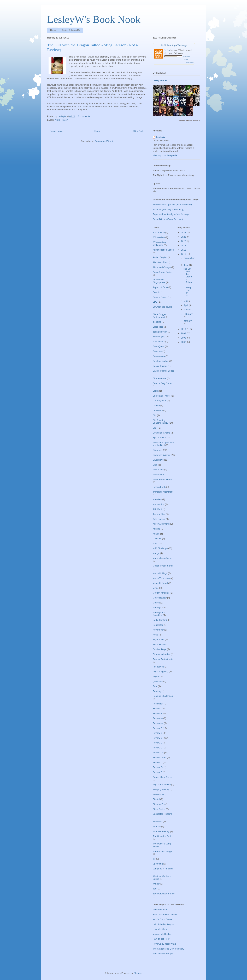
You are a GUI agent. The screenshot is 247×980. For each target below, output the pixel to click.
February (188, 314)
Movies (156, 603)
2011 (184, 254)
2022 (184, 233)
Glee (155, 465)
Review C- (158, 748)
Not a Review (62, 120)
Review (156, 708)
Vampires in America (163, 869)
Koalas (156, 534)
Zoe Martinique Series (164, 894)
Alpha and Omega (162, 267)
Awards (156, 292)
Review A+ (158, 723)
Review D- (158, 767)
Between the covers (162, 307)
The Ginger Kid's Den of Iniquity (168, 949)
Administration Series (163, 250)
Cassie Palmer (160, 366)
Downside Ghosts (161, 433)
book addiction (160, 332)
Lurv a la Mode (160, 929)
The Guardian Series (163, 836)
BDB (155, 302)
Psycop (156, 676)
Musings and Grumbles (159, 614)
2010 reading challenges (159, 244)
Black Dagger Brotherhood (159, 316)
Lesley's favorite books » (189, 121)
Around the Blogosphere (159, 281)
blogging (157, 322)
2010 (184, 329)
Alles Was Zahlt (160, 262)
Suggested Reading (162, 814)
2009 (184, 333)
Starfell (156, 799)
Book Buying (159, 337)
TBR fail (157, 826)
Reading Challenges (163, 696)
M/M (155, 543)
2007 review (159, 233)
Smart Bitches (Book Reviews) (168, 219)
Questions (158, 681)
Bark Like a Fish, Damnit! (165, 915)
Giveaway (158, 450)
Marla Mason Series (163, 558)
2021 (184, 237)
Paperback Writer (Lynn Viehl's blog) (171, 214)
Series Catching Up (71, 30)
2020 (184, 241)
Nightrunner (158, 639)
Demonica (158, 411)
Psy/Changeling (160, 672)
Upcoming (158, 864)
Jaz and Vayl (159, 514)
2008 (184, 338)
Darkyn (156, 406)
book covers (159, 342)
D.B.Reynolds (159, 401)
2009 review (159, 237)
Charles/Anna (159, 378)
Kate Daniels (159, 519)
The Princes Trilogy (162, 851)
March (187, 310)
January (188, 321)
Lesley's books (160, 80)
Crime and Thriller (161, 396)
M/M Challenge (160, 548)
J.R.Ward (157, 509)
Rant (155, 686)
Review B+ (158, 738)
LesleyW (161, 137)
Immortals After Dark (163, 492)
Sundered (157, 821)
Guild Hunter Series (162, 479)
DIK (155, 415)
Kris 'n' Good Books (162, 919)
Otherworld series (161, 654)
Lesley (167, 50)
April (186, 305)
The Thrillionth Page (163, 954)
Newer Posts (56, 131)
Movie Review (160, 598)
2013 (184, 246)
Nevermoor (158, 630)
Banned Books (160, 297)
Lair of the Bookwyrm (163, 924)
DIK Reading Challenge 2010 (160, 422)
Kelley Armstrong (161, 524)
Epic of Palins (159, 438)
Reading (157, 691)
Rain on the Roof (161, 939)
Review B (157, 728)
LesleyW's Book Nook (94, 19)
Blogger (138, 973)
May (186, 301)
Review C (157, 743)
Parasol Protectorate (163, 659)
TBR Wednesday (161, 831)
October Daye (160, 649)
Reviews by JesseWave (164, 944)
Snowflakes (158, 794)
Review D (157, 762)
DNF (155, 428)
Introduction (158, 504)
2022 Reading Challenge (174, 45)
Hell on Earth (159, 487)
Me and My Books (162, 934)
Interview (157, 499)
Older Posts (138, 131)
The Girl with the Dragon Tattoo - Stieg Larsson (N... (187, 282)
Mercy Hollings (160, 573)
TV (154, 859)
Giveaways (158, 460)
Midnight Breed (160, 583)
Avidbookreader (160, 910)
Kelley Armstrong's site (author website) (172, 204)
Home (53, 30)
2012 (184, 250)
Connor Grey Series (163, 383)
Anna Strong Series (162, 272)
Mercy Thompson (161, 578)
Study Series (159, 809)
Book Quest (158, 346)
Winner (156, 884)
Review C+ (158, 753)
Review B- (158, 733)
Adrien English (160, 257)
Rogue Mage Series (163, 777)
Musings (157, 607)
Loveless (157, 539)
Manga (156, 553)
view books (190, 63)
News (155, 635)
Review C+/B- (160, 757)
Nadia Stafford (160, 620)
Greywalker (158, 475)
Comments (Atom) (104, 141)
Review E (157, 772)
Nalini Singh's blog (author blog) (168, 209)
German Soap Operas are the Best (164, 444)
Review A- (158, 718)
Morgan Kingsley (161, 593)
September (189, 258)
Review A (157, 713)
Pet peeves (158, 667)
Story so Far (159, 804)
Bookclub (157, 351)
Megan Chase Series (163, 566)
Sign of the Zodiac (162, 785)
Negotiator (158, 625)
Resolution (158, 704)
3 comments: (85, 116)
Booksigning (159, 356)
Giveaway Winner (161, 455)
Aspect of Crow (160, 287)
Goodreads (158, 470)
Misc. (155, 588)
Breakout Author (161, 361)
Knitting (156, 529)
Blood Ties (158, 327)
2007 (184, 342)
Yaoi (155, 889)
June (186, 265)
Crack (156, 391)
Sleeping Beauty (161, 789)
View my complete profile (165, 155)
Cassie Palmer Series (163, 371)
